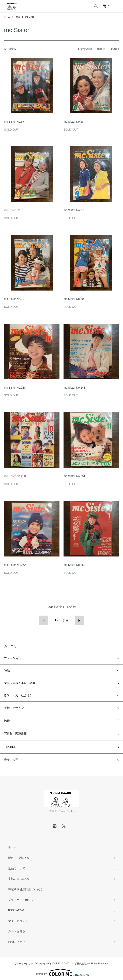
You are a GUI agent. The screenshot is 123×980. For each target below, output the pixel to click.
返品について (17, 868)
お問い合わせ (17, 942)
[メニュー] (117, 6)
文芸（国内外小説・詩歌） (21, 683)
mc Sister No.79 (14, 299)
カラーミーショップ (25, 964)
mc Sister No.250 (15, 476)
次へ (79, 620)
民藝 (7, 720)
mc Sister (30, 17)
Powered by (61, 972)
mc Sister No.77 (74, 210)
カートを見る (17, 931)
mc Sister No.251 (74, 476)
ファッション (13, 658)
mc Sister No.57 (14, 122)
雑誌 (18, 17)
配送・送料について (21, 858)
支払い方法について (21, 879)
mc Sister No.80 (74, 299)
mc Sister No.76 (14, 210)
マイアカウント (18, 921)
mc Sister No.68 (74, 122)
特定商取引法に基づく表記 (25, 889)
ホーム (7, 17)
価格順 (101, 49)
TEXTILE (10, 747)
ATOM (20, 910)
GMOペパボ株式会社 (75, 964)
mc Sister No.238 (15, 388)
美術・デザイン (14, 708)
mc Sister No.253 (74, 565)
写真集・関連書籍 (15, 734)
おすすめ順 (85, 49)
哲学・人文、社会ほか (18, 695)
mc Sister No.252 (15, 565)
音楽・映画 (11, 760)
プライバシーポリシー (22, 900)
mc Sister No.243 (74, 388)
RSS (11, 910)
